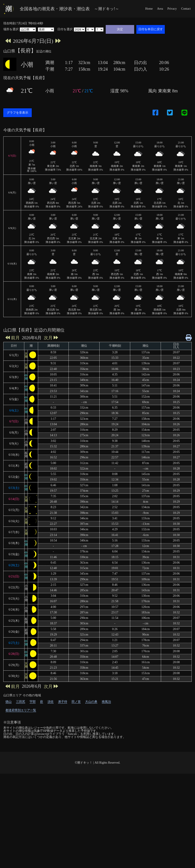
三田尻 (21, 796)
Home (149, 9)
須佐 (51, 796)
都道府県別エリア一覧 (21, 805)
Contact (186, 9)
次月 (51, 432)
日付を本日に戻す (151, 29)
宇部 (33, 796)
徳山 (9, 796)
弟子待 (63, 796)
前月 (13, 432)
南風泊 (106, 796)
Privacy (172, 9)
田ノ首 (76, 796)
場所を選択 (11, 29)
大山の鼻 (91, 796)
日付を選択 (65, 29)
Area (160, 9)
